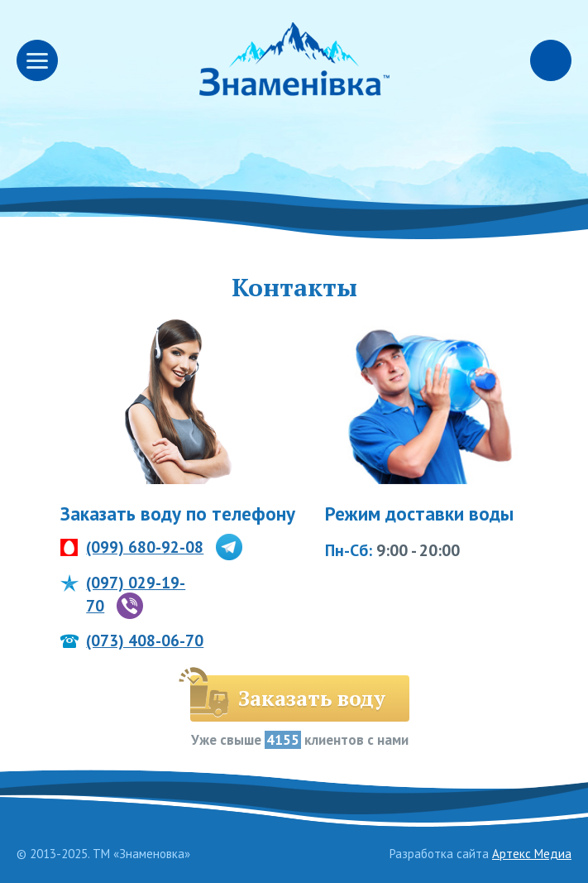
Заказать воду (312, 698)
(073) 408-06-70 (145, 641)
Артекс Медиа (532, 854)
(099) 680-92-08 (145, 547)
